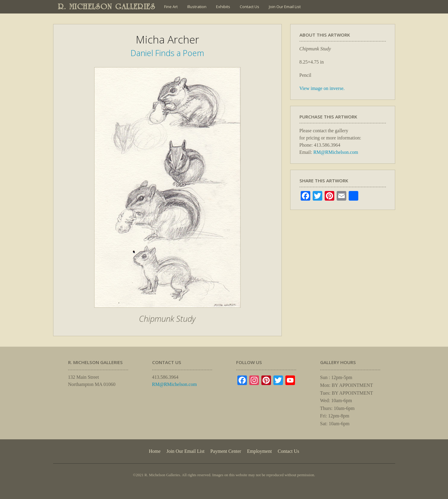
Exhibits (223, 7)
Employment (259, 451)
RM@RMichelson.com (336, 152)
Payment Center (226, 451)
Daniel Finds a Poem (167, 53)
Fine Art (171, 7)
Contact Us (250, 7)
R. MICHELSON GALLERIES (107, 7)
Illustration (197, 7)
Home (155, 451)
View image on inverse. (322, 88)
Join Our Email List (285, 7)
